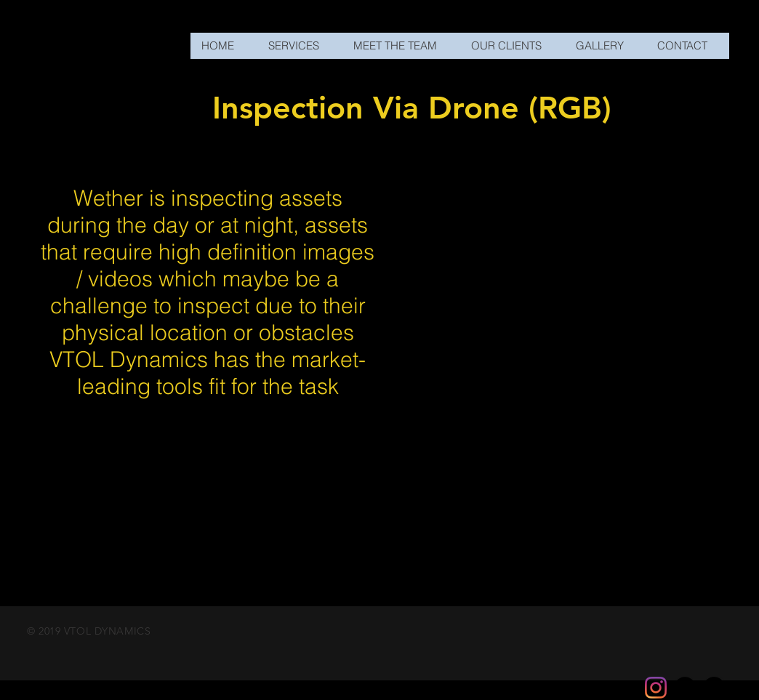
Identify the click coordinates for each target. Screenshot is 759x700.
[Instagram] (656, 688)
